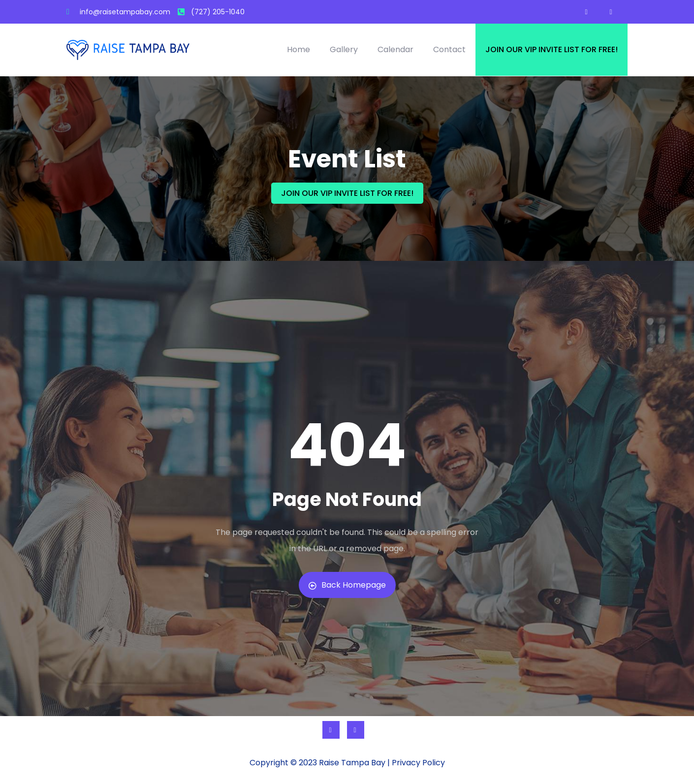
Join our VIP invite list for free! (552, 49)
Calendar (395, 49)
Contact (449, 49)
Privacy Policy (418, 763)
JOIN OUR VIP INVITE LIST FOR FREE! (347, 193)
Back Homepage (347, 585)
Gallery (344, 49)
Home (299, 49)
